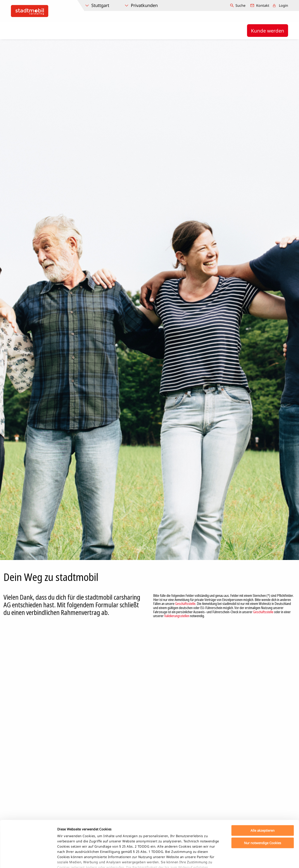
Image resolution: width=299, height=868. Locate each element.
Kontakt (263, 5)
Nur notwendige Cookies (263, 813)
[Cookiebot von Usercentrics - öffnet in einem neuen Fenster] (28, 859)
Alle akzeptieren (263, 800)
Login (283, 5)
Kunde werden (268, 31)
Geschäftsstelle (185, 604)
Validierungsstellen (177, 616)
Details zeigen (230, 859)
